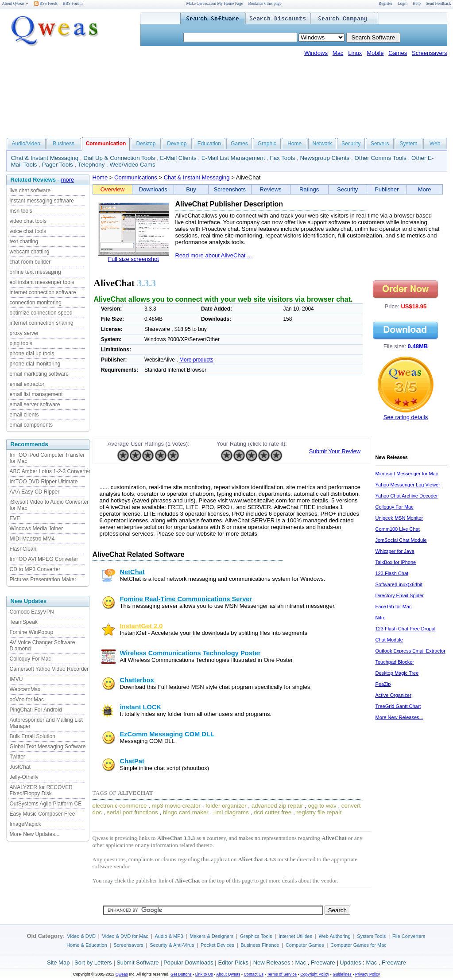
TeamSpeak (24, 622)
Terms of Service (282, 974)
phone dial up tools (32, 354)
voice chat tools (28, 231)
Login (403, 4)
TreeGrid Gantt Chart (398, 706)
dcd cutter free (273, 812)
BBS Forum (73, 4)
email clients (24, 415)
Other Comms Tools (380, 158)
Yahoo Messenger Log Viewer (408, 485)
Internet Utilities (295, 936)
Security (351, 144)
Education (209, 144)
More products (196, 360)
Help (417, 4)
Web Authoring (335, 936)
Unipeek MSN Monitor (399, 518)
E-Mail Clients (178, 158)
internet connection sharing (42, 323)
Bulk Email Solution (33, 736)
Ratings (309, 189)
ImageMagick (25, 824)
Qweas (122, 974)
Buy (191, 189)
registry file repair (319, 812)
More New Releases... (399, 717)
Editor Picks (233, 962)
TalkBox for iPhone (396, 562)
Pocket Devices (217, 945)
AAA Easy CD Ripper (35, 492)
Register (385, 4)
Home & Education (87, 945)
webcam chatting (30, 252)
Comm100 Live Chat (398, 529)
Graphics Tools (256, 936)
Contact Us (254, 974)
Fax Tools (283, 158)
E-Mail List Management (233, 158)
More (425, 189)
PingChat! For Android (36, 710)
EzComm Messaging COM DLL (167, 734)
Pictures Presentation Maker (43, 579)
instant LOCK (141, 707)
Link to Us (204, 974)
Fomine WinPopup (32, 632)
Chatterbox (137, 680)
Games (398, 53)
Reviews (271, 189)
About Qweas (15, 4)
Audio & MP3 (169, 936)
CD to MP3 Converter (35, 569)
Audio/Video (26, 144)
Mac (338, 53)
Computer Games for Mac (358, 945)
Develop (177, 144)
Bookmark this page (265, 4)
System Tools (371, 936)
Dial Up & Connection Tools (119, 158)
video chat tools (28, 221)
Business (64, 144)
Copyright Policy (315, 974)
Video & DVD (81, 936)
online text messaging (35, 272)
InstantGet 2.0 (141, 626)
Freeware (323, 962)
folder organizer (226, 806)
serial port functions (132, 812)
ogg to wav (322, 806)
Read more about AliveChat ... (214, 255)
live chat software (30, 191)
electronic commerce (120, 806)
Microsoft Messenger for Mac (407, 474)
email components (31, 425)
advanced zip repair (277, 806)
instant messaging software (42, 201)
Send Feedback (439, 4)
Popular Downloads (188, 962)
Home (294, 144)
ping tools (21, 343)
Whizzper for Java (395, 551)
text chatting (24, 241)
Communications (136, 177)
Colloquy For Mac (31, 659)
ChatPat (132, 761)
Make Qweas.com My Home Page (215, 4)
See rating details (406, 417)
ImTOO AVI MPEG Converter (44, 559)
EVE (15, 518)
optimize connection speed (41, 313)
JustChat (20, 767)
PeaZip (383, 684)
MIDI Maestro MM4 (32, 539)
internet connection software (43, 292)
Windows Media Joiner (37, 529)
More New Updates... (35, 834)
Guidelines (342, 974)
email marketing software (39, 374)
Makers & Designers (211, 936)
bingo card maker (186, 812)
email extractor (27, 384)
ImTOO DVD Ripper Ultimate (44, 482)
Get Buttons (181, 974)
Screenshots (230, 189)
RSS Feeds (46, 4)
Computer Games (305, 945)
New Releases (272, 962)
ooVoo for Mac (27, 700)
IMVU (16, 679)
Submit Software (137, 962)
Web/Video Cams (133, 165)
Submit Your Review (335, 451)
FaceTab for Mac (394, 607)
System (408, 144)
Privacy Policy (368, 974)
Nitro (381, 618)
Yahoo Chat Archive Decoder (407, 496)
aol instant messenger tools (42, 282)
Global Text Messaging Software (48, 747)
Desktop (146, 144)
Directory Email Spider (400, 595)
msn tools (21, 211)
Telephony (91, 165)
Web (435, 144)
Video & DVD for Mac (125, 936)
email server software (35, 404)
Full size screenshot (134, 259)
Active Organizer (393, 695)
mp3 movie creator (176, 806)
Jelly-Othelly (24, 777)
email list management (36, 394)
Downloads (153, 189)
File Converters (409, 936)
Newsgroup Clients (325, 158)
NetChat (132, 572)
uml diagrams (231, 812)
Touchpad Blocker (395, 662)
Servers (380, 144)
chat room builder (30, 262)
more (68, 180)
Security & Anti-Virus (172, 945)
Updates (350, 962)
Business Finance (260, 945)
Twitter (17, 757)
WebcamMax (25, 689)
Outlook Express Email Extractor (410, 651)
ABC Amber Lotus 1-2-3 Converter (50, 471)
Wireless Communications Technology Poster (190, 653)
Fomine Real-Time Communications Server (186, 599)
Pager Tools (58, 165)
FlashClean (23, 549)
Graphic (267, 144)
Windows (316, 53)
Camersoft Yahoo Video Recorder (49, 669)
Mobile (375, 53)
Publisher (387, 189)
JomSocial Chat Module (401, 540)
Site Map (58, 962)
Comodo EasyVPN (32, 612)
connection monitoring (36, 303)
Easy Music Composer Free (43, 814)
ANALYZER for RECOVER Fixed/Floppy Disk (41, 790)
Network (322, 144)
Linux (355, 53)
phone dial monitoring (35, 364)
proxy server (24, 333)
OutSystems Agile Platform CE (46, 804)
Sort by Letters (93, 962)
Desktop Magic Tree (397, 673)
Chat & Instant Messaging (45, 158)
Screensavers (429, 53)
